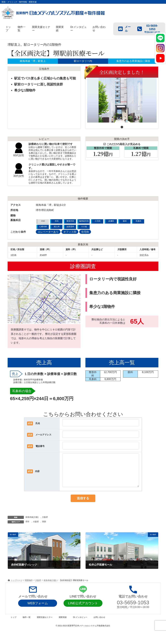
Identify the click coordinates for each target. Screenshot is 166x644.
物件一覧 (27, 624)
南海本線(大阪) (32, 524)
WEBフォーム (38, 610)
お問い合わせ (99, 624)
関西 (44, 528)
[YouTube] (160, 58)
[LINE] (160, 38)
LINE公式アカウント (83, 610)
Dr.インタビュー (80, 624)
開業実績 (63, 624)
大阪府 (45, 524)
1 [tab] (122, 126)
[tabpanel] (122, 97)
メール (124, 29)
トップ (13, 624)
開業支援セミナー (45, 624)
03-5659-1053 (133, 609)
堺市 (27, 528)
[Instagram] (160, 48)
